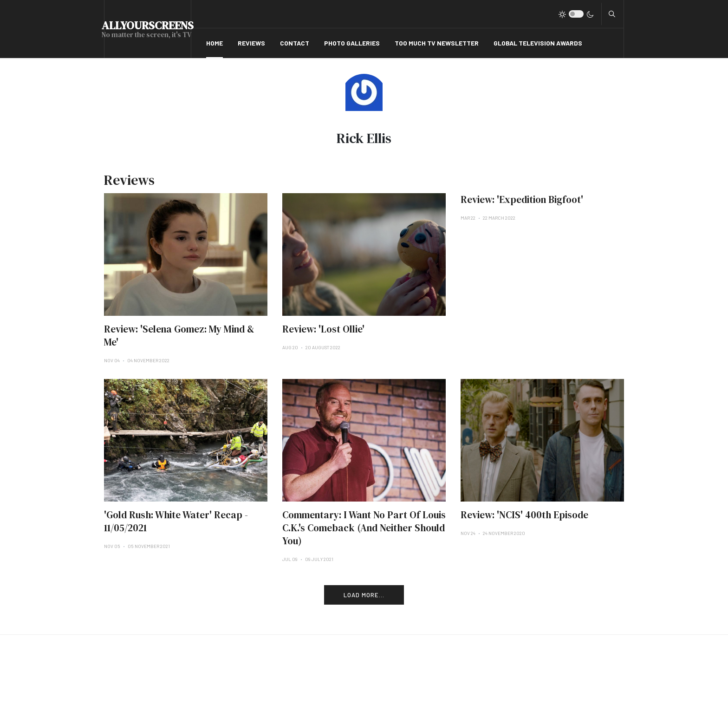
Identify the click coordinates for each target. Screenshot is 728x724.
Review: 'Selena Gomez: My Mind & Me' (179, 336)
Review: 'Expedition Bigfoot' (522, 199)
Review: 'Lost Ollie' (323, 329)
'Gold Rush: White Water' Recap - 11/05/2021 (176, 521)
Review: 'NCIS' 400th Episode (524, 515)
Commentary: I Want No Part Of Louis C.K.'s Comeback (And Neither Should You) (364, 528)
